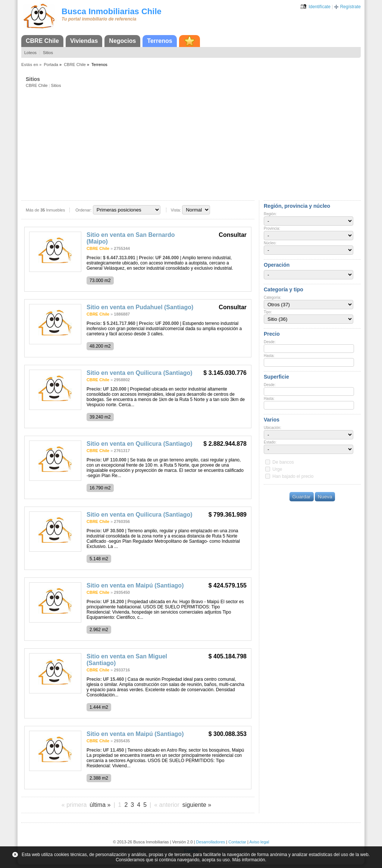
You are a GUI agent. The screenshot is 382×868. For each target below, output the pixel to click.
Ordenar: (83, 210)
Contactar (237, 842)
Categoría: (273, 297)
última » (100, 805)
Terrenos (159, 41)
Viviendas (84, 41)
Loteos (30, 53)
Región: (270, 214)
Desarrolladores (211, 842)
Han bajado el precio (293, 476)
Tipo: (268, 312)
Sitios (48, 53)
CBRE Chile (42, 41)
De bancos (283, 462)
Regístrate (350, 7)
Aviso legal (259, 842)
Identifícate (320, 7)
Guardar (302, 497)
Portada (51, 65)
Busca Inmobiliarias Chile (112, 11)
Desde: (270, 342)
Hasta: (269, 356)
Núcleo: (270, 243)
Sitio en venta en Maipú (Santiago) (135, 585)
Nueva (325, 497)
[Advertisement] (193, 144)
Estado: (270, 442)
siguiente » (197, 805)
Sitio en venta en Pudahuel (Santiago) (140, 307)
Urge (277, 469)
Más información (248, 860)
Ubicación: (273, 428)
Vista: (176, 210)
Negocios (122, 41)
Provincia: (272, 228)
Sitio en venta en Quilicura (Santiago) (140, 373)
